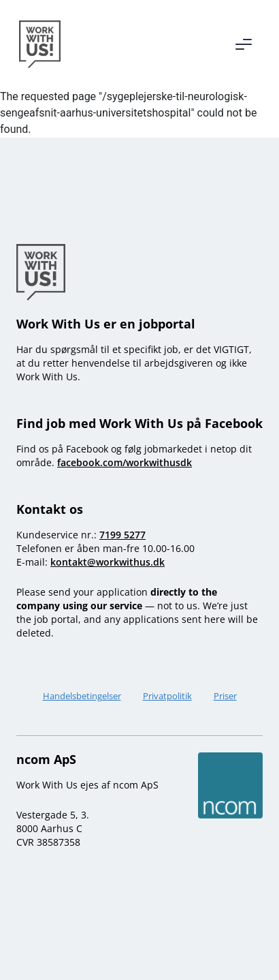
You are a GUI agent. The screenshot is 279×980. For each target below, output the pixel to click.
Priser (225, 696)
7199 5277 (122, 535)
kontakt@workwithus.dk (108, 562)
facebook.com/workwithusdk (125, 462)
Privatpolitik (167, 696)
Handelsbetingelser (82, 696)
